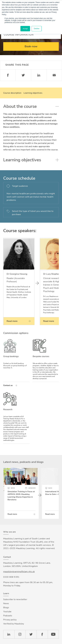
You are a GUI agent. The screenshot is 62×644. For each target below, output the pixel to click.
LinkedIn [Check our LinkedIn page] (9, 634)
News (6, 603)
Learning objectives (33, 93)
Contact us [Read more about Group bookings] (8, 385)
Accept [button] (25, 29)
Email (54, 75)
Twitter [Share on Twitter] (23, 75)
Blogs (6, 608)
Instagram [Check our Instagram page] (20, 634)
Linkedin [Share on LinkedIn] (39, 75)
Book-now (31, 46)
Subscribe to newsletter (15, 599)
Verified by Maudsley (14, 624)
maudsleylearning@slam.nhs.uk (19, 572)
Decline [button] (37, 29)
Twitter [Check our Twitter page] (31, 634)
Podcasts (8, 616)
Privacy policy (10, 620)
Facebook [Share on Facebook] (8, 75)
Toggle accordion (57, 106)
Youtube (7, 612)
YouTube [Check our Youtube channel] (53, 634)
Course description (12, 93)
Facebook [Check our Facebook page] (42, 634)
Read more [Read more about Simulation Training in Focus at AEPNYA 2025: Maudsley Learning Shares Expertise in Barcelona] (12, 514)
